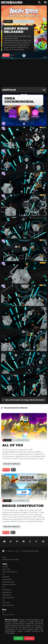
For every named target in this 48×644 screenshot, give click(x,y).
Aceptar (19, 638)
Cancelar (29, 638)
